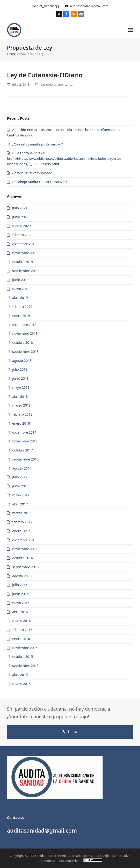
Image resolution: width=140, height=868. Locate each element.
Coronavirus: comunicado (32, 173)
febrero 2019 (22, 307)
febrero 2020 (22, 235)
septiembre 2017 (25, 459)
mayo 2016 (21, 603)
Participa (70, 732)
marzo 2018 (21, 405)
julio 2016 (20, 585)
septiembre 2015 (25, 666)
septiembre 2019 (25, 271)
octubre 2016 (23, 558)
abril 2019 (20, 298)
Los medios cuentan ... (57, 84)
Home (11, 54)
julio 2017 (20, 477)
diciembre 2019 (24, 244)
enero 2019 (21, 316)
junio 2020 (20, 217)
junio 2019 (20, 280)
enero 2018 (21, 423)
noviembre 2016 (25, 549)
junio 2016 (20, 594)
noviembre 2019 (25, 253)
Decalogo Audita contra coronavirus (40, 182)
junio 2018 (20, 378)
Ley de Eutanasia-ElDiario (45, 75)
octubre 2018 (23, 342)
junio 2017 (20, 486)
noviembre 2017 (25, 441)
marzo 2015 (21, 684)
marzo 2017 (21, 513)
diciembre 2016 (24, 540)
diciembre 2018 (24, 325)
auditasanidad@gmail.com (89, 6)
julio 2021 (20, 208)
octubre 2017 (23, 450)
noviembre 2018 (25, 333)
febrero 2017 (22, 522)
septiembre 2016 (25, 567)
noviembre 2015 (25, 648)
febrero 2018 (22, 414)
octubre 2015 (23, 657)
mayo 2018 (21, 387)
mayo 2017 (21, 495)
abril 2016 (20, 612)
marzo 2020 (21, 226)
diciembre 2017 (24, 432)
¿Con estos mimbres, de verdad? (37, 144)
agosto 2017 (22, 468)
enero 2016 (21, 639)
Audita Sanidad (36, 856)
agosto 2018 (22, 361)
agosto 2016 (22, 576)
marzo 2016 (21, 621)
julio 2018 (20, 369)
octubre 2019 (23, 262)
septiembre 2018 (25, 352)
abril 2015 (20, 675)
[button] (130, 30)
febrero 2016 (22, 630)
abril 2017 (20, 504)
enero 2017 (21, 531)
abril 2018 (20, 396)
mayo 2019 (21, 289)
